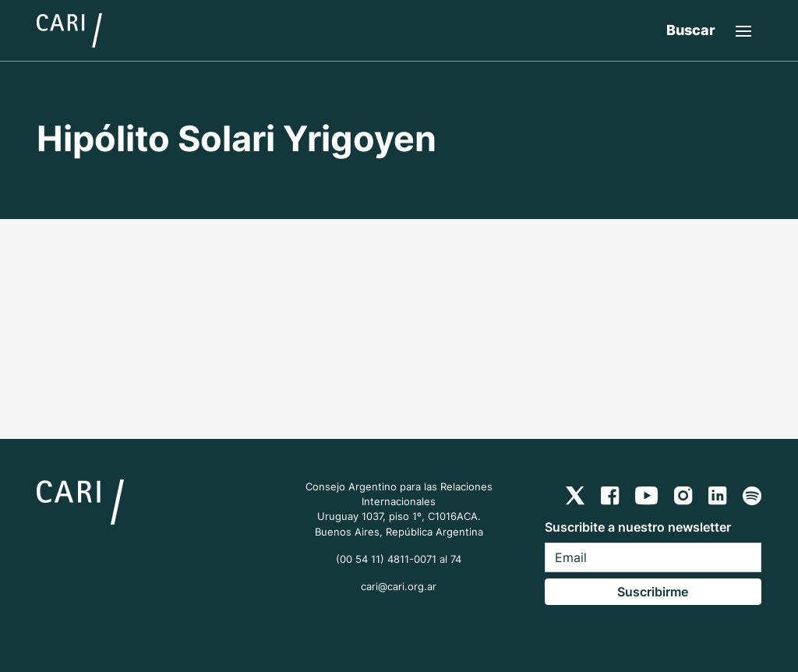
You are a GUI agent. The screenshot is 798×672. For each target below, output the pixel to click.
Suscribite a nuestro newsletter (638, 527)
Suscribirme (653, 592)
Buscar (691, 30)
